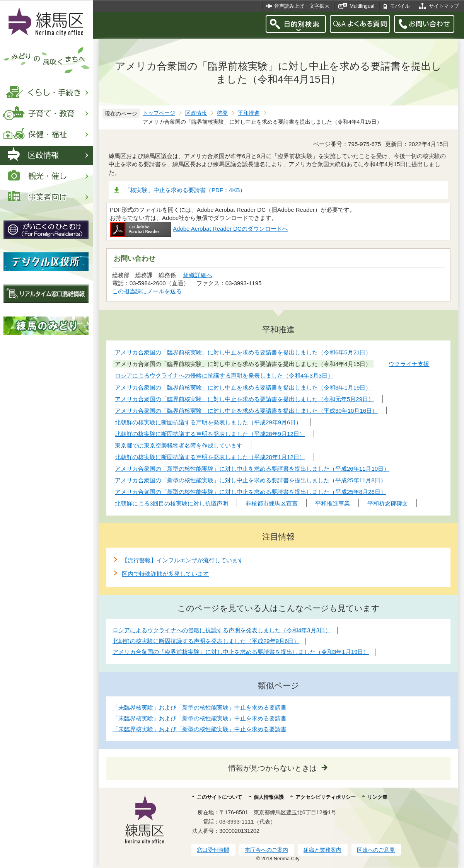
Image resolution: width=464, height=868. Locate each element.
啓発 (222, 113)
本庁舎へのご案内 (266, 850)
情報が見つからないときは (273, 768)
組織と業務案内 (322, 850)
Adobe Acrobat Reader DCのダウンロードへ (199, 229)
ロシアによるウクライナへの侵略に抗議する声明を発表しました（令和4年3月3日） (222, 630)
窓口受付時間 (213, 850)
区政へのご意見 (376, 850)
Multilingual (362, 6)
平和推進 (249, 113)
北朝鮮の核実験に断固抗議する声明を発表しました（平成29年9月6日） (206, 641)
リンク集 (377, 797)
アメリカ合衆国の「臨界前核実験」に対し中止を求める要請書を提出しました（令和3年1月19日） (241, 652)
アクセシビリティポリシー (326, 797)
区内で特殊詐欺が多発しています (165, 574)
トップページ (159, 113)
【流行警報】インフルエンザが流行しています (183, 560)
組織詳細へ (198, 275)
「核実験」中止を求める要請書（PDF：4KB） (185, 190)
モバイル (400, 6)
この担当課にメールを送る (147, 291)
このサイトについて (219, 797)
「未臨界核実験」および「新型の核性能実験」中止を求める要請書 (200, 707)
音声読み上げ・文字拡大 (302, 6)
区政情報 (196, 113)
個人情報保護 (269, 797)
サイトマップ (444, 6)
